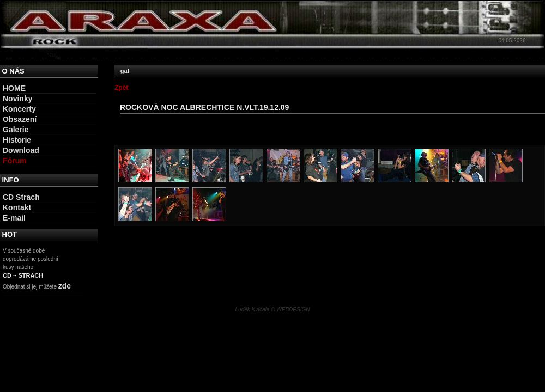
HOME (14, 88)
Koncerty (19, 109)
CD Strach (21, 197)
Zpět (121, 88)
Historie (17, 140)
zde (65, 286)
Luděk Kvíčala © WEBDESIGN (273, 310)
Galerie (16, 130)
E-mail (14, 218)
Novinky (17, 99)
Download (21, 150)
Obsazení (20, 119)
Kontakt (17, 207)
